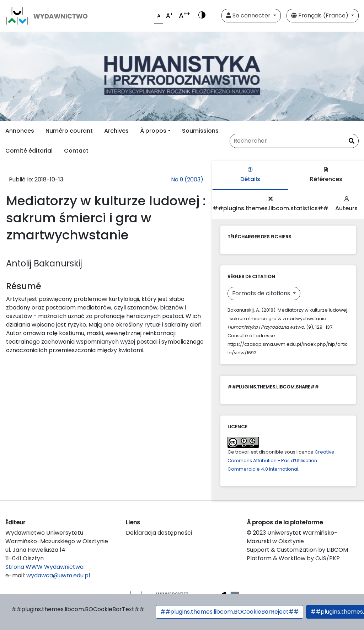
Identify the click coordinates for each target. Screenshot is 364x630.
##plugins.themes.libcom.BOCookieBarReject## (229, 612)
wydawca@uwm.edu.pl (58, 575)
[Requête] (294, 141)
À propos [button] (153, 131)
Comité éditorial (29, 151)
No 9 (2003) (187, 179)
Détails (250, 175)
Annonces (20, 131)
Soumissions (200, 131)
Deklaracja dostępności (159, 533)
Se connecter (249, 15)
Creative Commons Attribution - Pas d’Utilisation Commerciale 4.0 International (281, 460)
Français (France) (320, 15)
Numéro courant (69, 131)
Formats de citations (262, 293)
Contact (76, 151)
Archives (116, 131)
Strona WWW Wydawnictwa (44, 567)
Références (326, 175)
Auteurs (346, 204)
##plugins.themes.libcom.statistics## (271, 204)
